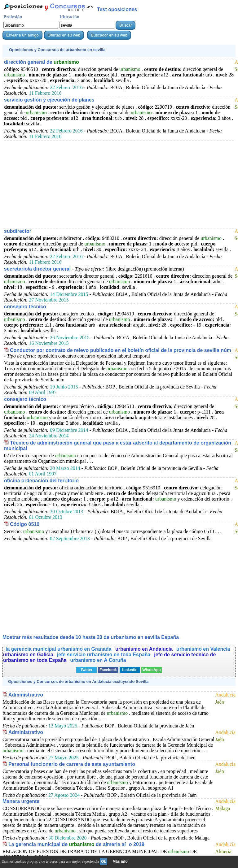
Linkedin (130, 670)
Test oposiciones (117, 9)
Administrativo (26, 695)
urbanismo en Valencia (203, 649)
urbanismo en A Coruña (98, 660)
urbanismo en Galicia (28, 655)
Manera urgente (21, 801)
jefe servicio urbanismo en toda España (104, 655)
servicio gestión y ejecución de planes (49, 100)
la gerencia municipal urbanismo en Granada (59, 649)
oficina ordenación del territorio (41, 481)
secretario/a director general (37, 269)
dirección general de (42, 62)
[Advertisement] (119, 184)
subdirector (18, 231)
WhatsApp (151, 670)
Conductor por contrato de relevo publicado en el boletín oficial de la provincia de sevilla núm (121, 350)
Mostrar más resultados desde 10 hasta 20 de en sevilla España (91, 637)
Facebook (108, 670)
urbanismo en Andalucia (144, 649)
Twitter (86, 670)
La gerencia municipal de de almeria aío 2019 (76, 844)
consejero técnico (25, 307)
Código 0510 (25, 524)
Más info (120, 861)
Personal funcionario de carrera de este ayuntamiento (72, 764)
